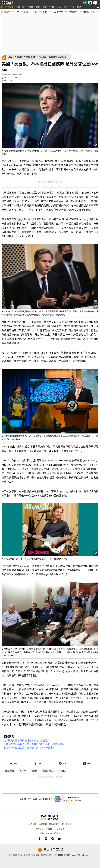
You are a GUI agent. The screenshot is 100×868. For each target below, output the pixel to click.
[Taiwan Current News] (85, 3)
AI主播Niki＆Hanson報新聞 (65, 12)
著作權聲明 (67, 824)
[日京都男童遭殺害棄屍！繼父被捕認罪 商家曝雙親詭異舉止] (39, 57)
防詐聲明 (32, 824)
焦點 (18, 7)
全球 (59, 7)
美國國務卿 (9, 771)
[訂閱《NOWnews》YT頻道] (87, 764)
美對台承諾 (48, 771)
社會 (72, 7)
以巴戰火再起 (88, 12)
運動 (52, 7)
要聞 (31, 7)
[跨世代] (6, 12)
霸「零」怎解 (41, 12)
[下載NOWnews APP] (90, 3)
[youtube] (59, 839)
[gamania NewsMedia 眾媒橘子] (50, 850)
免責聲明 (43, 824)
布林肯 (23, 771)
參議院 (34, 771)
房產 (79, 7)
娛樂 (45, 7)
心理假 (27, 12)
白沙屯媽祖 (7, 7)
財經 (66, 7)
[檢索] (95, 3)
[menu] (98, 7)
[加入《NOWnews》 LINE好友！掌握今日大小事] (62, 764)
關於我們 (50, 829)
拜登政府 (62, 771)
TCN (17, 12)
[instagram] (46, 839)
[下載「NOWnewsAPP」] (13, 764)
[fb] (40, 839)
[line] (53, 839)
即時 (24, 7)
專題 (38, 7)
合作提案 (60, 829)
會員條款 (40, 829)
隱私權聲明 (54, 824)
